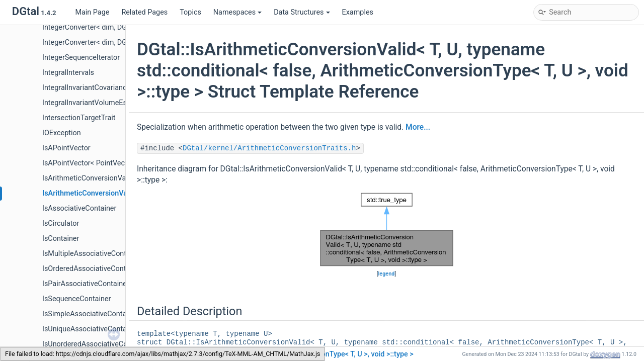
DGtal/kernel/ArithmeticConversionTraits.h (269, 148)
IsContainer (61, 239)
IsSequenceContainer (76, 299)
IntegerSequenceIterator (81, 58)
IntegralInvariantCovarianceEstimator (102, 88)
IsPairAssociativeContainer (86, 284)
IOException (62, 133)
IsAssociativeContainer (79, 208)
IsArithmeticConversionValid (88, 178)
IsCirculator (61, 223)
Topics (190, 12)
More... (418, 127)
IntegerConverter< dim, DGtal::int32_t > (104, 27)
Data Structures (302, 12)
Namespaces (237, 12)
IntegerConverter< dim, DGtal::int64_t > (104, 42)
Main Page (92, 12)
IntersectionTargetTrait (79, 118)
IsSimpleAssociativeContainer (90, 314)
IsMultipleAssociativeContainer (92, 254)
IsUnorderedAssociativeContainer (96, 344)
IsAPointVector (66, 148)
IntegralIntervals (68, 73)
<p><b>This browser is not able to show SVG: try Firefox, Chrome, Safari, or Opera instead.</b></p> (387, 230)
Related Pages (144, 12)
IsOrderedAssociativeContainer (92, 269)
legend (387, 274)
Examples (358, 12)
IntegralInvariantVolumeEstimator (96, 103)
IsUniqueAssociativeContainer (91, 329)
